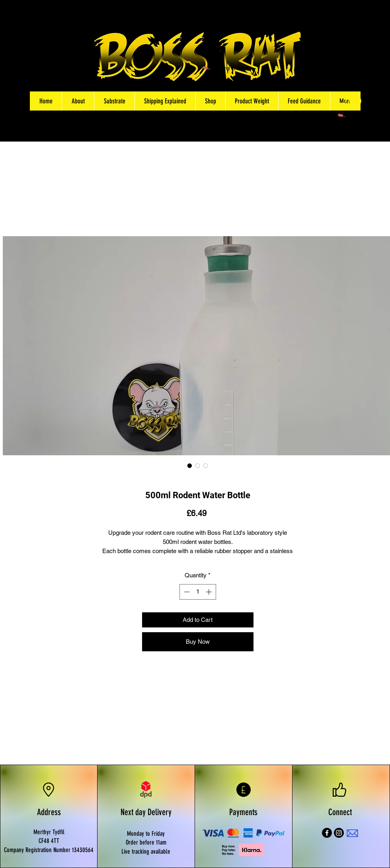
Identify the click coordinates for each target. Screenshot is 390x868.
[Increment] (210, 592)
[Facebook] (327, 833)
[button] (210, 101)
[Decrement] (186, 592)
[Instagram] (339, 833)
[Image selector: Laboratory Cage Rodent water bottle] (206, 466)
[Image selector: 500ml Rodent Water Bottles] (198, 466)
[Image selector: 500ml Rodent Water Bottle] (190, 466)
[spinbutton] (198, 592)
